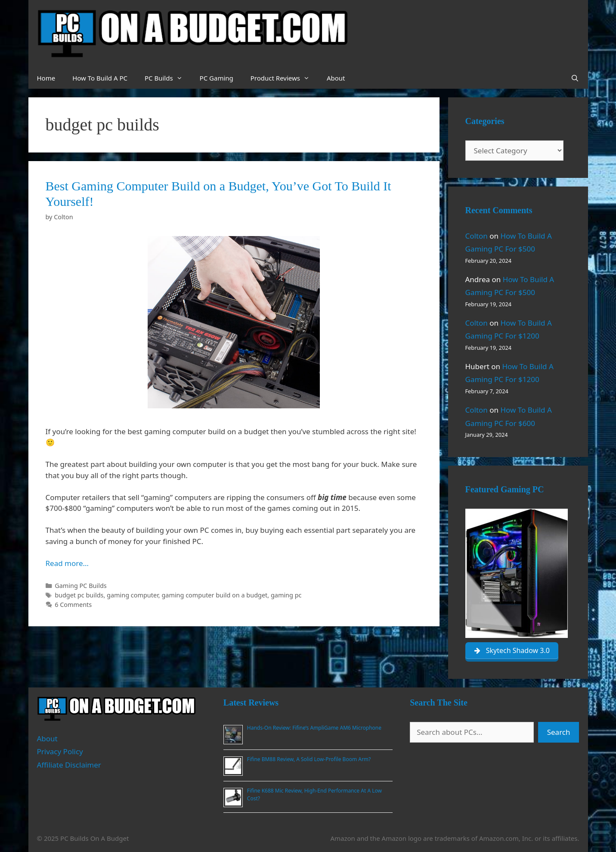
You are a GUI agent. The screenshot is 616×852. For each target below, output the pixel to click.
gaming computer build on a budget (214, 595)
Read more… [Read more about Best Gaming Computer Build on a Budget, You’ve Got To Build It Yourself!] (67, 563)
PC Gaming (217, 78)
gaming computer (133, 595)
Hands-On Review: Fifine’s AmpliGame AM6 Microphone (314, 728)
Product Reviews (284, 78)
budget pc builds (79, 595)
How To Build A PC (100, 78)
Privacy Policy (60, 751)
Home (46, 78)
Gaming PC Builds (81, 586)
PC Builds (168, 78)
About (336, 78)
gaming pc (286, 595)
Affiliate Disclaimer (69, 765)
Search (559, 732)
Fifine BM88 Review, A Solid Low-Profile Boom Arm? (309, 759)
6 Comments (73, 605)
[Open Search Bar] (575, 78)
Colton (477, 236)
